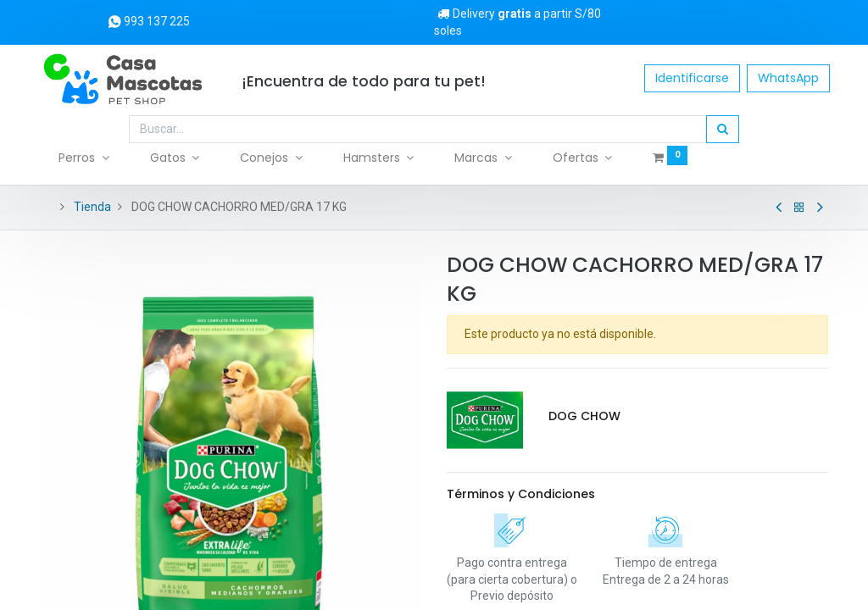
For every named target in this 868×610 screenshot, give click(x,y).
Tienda (92, 207)
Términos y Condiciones (521, 494)
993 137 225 (149, 21)
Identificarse (690, 78)
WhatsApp (787, 78)
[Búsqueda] (723, 130)
